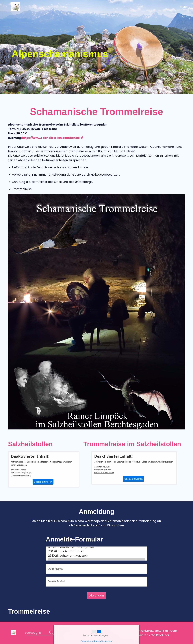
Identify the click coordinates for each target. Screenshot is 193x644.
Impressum (93, 636)
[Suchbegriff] (39, 633)
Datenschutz (74, 636)
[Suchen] (51, 633)
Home (76, 630)
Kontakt (88, 630)
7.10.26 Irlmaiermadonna (96, 551)
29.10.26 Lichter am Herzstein (96, 556)
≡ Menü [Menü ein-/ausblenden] (185, 7)
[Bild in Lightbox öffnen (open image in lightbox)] (96, 312)
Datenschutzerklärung (21, 476)
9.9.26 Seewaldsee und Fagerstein (96, 547)
